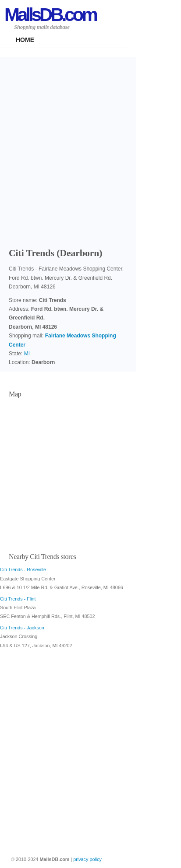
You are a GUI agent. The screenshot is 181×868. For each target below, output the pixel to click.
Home (25, 40)
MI (27, 354)
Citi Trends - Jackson (22, 628)
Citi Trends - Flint (18, 599)
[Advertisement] (90, 149)
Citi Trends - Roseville (23, 569)
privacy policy (87, 859)
